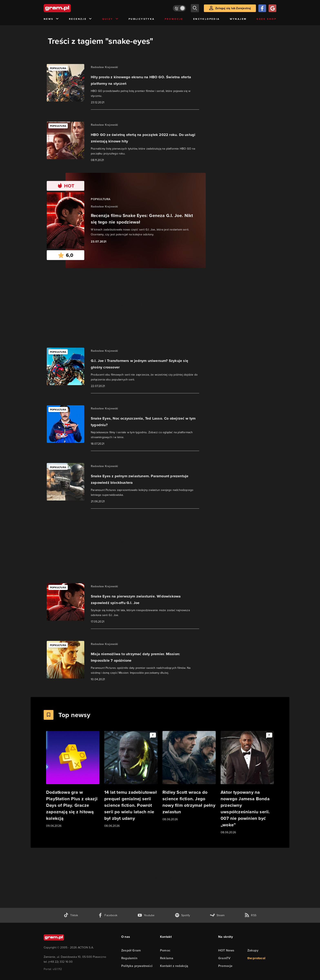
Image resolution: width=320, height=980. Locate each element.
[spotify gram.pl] (182, 915)
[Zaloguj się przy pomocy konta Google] (272, 8)
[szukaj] (195, 8)
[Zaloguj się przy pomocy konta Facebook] (262, 8)
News (51, 19)
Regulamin (129, 958)
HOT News (226, 950)
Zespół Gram (131, 950)
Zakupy (253, 950)
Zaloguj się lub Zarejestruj (233, 8)
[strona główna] (67, 8)
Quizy (110, 19)
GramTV (224, 958)
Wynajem (238, 19)
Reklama (167, 958)
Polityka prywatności (137, 966)
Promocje (174, 19)
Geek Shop (266, 19)
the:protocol (256, 958)
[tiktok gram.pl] (71, 915)
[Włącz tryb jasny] (179, 8)
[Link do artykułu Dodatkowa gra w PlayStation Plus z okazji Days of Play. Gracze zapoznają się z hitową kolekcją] (73, 780)
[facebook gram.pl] (108, 915)
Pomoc (165, 950)
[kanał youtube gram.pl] (146, 915)
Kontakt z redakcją (174, 966)
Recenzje (81, 19)
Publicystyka (142, 19)
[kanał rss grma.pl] (250, 915)
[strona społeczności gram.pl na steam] (217, 915)
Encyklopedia (207, 19)
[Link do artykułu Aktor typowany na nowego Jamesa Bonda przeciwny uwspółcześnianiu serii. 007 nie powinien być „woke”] (247, 783)
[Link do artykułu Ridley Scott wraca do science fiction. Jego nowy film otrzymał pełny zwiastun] (189, 776)
